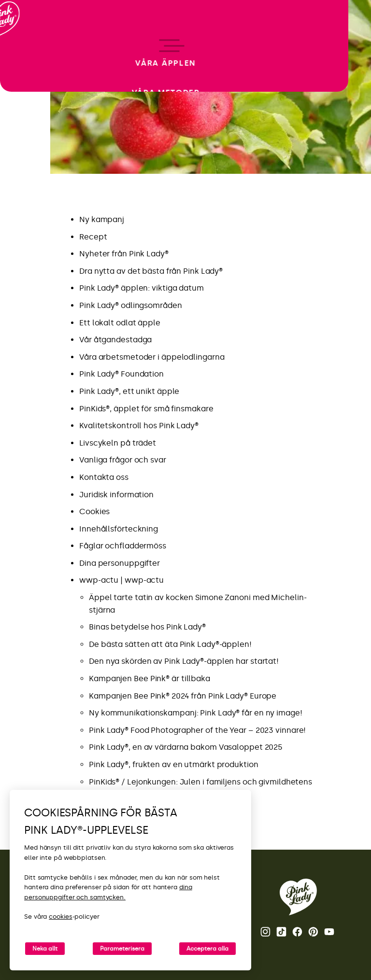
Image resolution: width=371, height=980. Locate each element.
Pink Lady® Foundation (121, 374)
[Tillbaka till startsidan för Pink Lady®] (298, 897)
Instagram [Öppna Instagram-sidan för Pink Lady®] (265, 932)
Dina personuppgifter (120, 563)
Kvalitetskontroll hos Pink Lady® (139, 426)
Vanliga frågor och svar (123, 460)
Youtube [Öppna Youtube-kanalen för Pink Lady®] (329, 932)
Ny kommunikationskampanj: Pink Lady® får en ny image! (197, 713)
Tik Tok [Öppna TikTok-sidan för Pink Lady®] (281, 932)
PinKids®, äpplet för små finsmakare (146, 409)
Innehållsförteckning (119, 529)
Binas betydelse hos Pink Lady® (147, 627)
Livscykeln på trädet (118, 443)
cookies (60, 917)
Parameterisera (122, 949)
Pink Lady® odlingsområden (131, 305)
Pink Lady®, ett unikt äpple (129, 391)
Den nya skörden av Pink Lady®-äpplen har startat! (184, 661)
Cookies (94, 511)
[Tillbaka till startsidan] (25, 48)
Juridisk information (116, 495)
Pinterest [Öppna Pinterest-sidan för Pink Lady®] (313, 932)
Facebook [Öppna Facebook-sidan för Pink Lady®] (297, 932)
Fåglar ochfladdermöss (123, 546)
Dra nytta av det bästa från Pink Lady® (151, 271)
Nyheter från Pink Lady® (124, 254)
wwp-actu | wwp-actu (121, 580)
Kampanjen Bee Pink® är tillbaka (150, 679)
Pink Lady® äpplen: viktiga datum (142, 288)
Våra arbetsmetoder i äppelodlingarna (152, 357)
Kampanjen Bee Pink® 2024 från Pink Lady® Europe (183, 696)
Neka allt (45, 949)
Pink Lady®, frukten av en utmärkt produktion (174, 764)
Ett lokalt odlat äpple (120, 323)
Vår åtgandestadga (115, 340)
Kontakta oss (104, 477)
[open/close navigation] (25, 490)
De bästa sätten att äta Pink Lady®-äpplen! (170, 644)
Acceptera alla (207, 949)
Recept (93, 237)
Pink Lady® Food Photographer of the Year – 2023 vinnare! (197, 730)
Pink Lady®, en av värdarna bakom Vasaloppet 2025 (186, 747)
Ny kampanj (102, 219)
